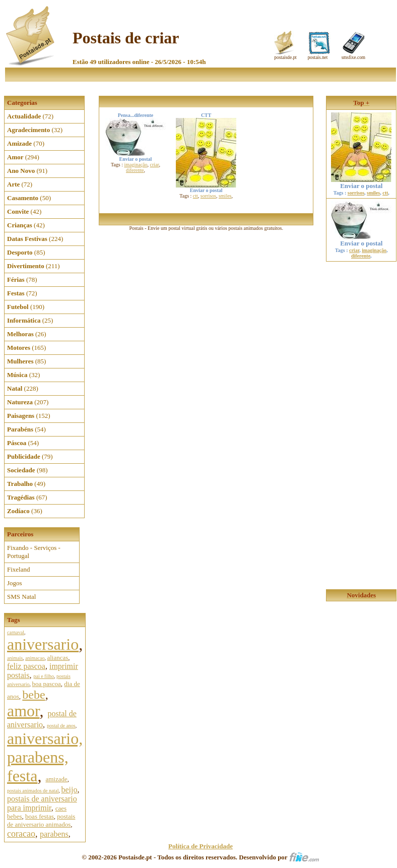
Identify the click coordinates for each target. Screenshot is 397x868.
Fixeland (19, 569)
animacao (35, 658)
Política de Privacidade (201, 846)
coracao (21, 834)
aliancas (57, 658)
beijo (69, 790)
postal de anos (61, 726)
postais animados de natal (33, 791)
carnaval (16, 632)
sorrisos (208, 196)
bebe (34, 695)
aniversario (43, 644)
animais (15, 658)
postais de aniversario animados (41, 820)
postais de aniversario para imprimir (42, 803)
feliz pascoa (26, 666)
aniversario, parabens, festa (45, 757)
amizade (56, 779)
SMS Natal (21, 597)
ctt (195, 196)
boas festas (40, 816)
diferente (135, 170)
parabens (54, 834)
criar (155, 165)
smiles (225, 196)
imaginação (136, 165)
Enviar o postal (361, 183)
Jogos (15, 583)
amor (23, 711)
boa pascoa (46, 684)
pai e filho (44, 676)
